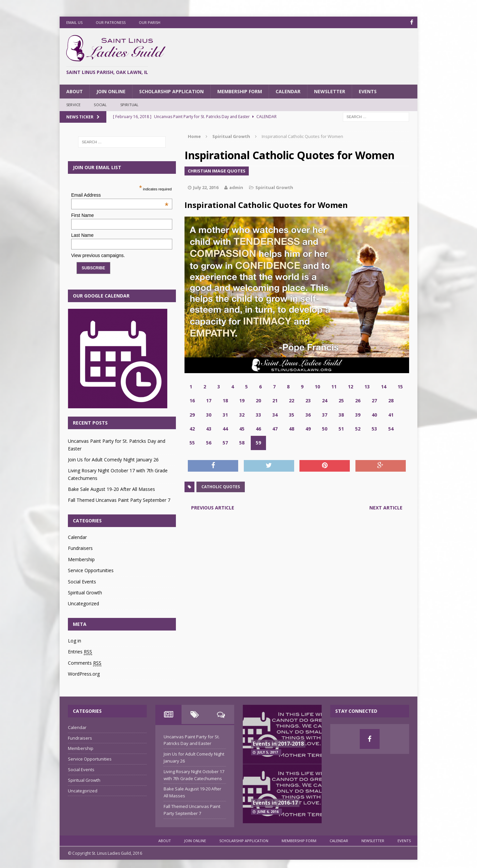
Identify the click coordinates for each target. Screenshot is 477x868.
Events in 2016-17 (275, 803)
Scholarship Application (171, 91)
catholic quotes (221, 487)
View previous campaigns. (98, 255)
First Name (82, 215)
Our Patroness (111, 22)
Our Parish (150, 22)
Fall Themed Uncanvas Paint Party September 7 (119, 500)
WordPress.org (84, 674)
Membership (81, 559)
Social (100, 105)
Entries (80, 652)
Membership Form (240, 91)
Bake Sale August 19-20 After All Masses (111, 489)
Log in (75, 641)
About (75, 91)
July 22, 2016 (206, 187)
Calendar (288, 91)
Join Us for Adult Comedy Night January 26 (113, 460)
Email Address (120, 195)
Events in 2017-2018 (278, 743)
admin (236, 187)
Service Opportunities (91, 570)
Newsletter (330, 91)
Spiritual (130, 105)
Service (73, 105)
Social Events (82, 581)
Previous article (213, 508)
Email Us (74, 22)
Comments (85, 663)
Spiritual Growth (274, 187)
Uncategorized (83, 603)
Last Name (82, 235)
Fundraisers (80, 548)
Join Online (111, 91)
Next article (386, 508)
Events (368, 91)
